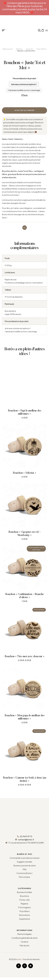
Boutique (19, 49)
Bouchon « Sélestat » (25, 473)
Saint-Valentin (41, 49)
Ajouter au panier (24, 110)
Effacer (25, 95)
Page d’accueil (8, 49)
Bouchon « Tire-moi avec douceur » (25, 657)
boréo (19, 959)
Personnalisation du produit (24, 78)
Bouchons (29, 49)
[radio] (24, 84)
